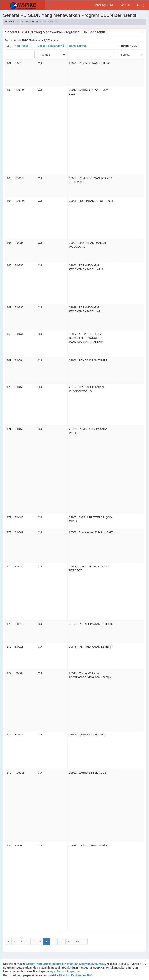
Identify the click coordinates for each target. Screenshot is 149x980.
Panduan (125, 5)
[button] (49, 5)
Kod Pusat (21, 46)
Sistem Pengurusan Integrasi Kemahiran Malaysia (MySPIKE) (66, 964)
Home (10, 22)
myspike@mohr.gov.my (65, 971)
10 (54, 941)
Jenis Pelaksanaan (50, 46)
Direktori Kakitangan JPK (75, 975)
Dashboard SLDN (29, 22)
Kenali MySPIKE (104, 5)
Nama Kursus (78, 46)
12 (69, 941)
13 (77, 941)
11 (62, 941)
